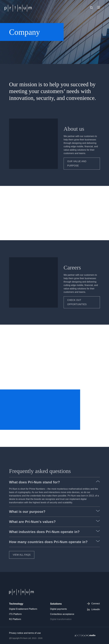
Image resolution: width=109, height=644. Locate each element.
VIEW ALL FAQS (22, 562)
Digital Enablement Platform (23, 609)
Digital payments (58, 609)
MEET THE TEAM (22, 242)
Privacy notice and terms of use (25, 633)
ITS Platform (15, 614)
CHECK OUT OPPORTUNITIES (77, 310)
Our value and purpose (77, 171)
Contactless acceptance (62, 614)
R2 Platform (15, 619)
